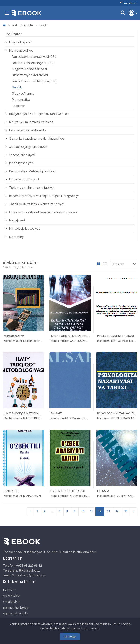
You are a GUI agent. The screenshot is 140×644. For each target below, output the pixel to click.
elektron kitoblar (23, 25)
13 (109, 511)
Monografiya (21, 100)
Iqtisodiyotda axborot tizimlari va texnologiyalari (43, 212)
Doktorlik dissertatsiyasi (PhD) (33, 63)
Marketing (16, 237)
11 (91, 511)
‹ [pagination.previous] (30, 511)
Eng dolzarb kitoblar (16, 613)
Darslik (17, 87)
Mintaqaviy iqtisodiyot (24, 228)
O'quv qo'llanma (23, 93)
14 (117, 511)
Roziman (70, 637)
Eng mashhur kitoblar (16, 607)
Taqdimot (19, 106)
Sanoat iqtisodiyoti (22, 155)
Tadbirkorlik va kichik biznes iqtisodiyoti (37, 204)
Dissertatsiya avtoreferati (30, 75)
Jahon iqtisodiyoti (21, 163)
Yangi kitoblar (11, 601)
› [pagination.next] (134, 511)
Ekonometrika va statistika (28, 130)
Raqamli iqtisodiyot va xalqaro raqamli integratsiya (44, 196)
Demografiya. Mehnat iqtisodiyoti (32, 171)
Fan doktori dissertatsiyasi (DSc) (34, 57)
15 (126, 511)
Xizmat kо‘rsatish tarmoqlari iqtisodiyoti (37, 138)
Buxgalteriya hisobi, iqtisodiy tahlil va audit (39, 114)
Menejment (17, 220)
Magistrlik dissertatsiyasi (29, 69)
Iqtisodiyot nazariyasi (24, 179)
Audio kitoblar (12, 595)
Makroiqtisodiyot (21, 50)
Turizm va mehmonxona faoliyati (32, 188)
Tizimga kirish (128, 3)
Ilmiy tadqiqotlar (20, 42)
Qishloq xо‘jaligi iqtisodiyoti (28, 147)
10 (83, 511)
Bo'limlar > (9, 589)
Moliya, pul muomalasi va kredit (31, 122)
